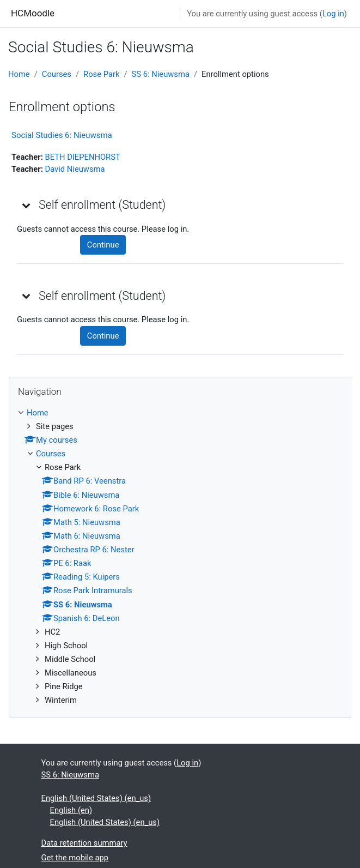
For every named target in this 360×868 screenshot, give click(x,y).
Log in (333, 14)
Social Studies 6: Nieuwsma (62, 135)
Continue (103, 245)
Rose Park (101, 74)
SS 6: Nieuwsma (161, 74)
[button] (27, 205)
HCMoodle (33, 13)
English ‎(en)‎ (71, 810)
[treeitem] (180, 557)
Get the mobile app (75, 858)
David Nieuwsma (75, 169)
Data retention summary (84, 843)
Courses (57, 74)
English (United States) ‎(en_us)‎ (96, 798)
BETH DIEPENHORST (82, 157)
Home (19, 74)
